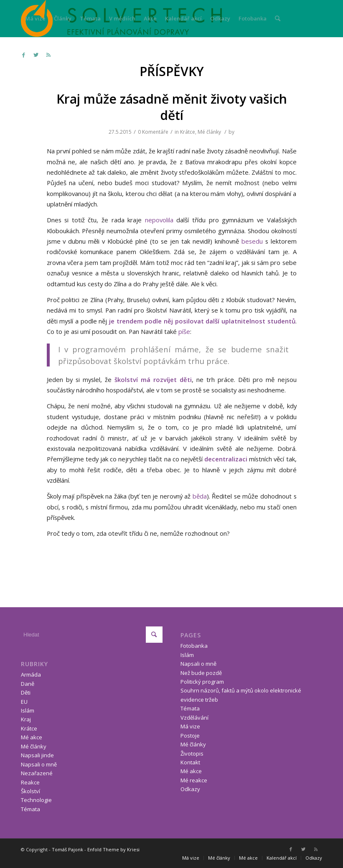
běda (199, 496)
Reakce (30, 782)
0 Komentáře (153, 132)
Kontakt (190, 762)
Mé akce (32, 737)
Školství (30, 791)
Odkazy (190, 789)
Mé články (209, 132)
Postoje (190, 736)
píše (184, 331)
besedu (252, 241)
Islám (28, 710)
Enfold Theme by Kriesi (113, 849)
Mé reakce (194, 780)
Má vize (190, 726)
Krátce (188, 132)
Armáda (31, 675)
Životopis (192, 753)
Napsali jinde (37, 755)
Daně (28, 684)
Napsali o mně (39, 764)
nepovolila (159, 220)
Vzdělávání (194, 718)
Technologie (36, 800)
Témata (30, 809)
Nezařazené (37, 773)
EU (24, 702)
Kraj (26, 719)
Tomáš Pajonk (67, 849)
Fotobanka (194, 646)
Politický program (202, 682)
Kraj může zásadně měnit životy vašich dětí (172, 107)
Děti (26, 692)
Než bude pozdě (201, 673)
